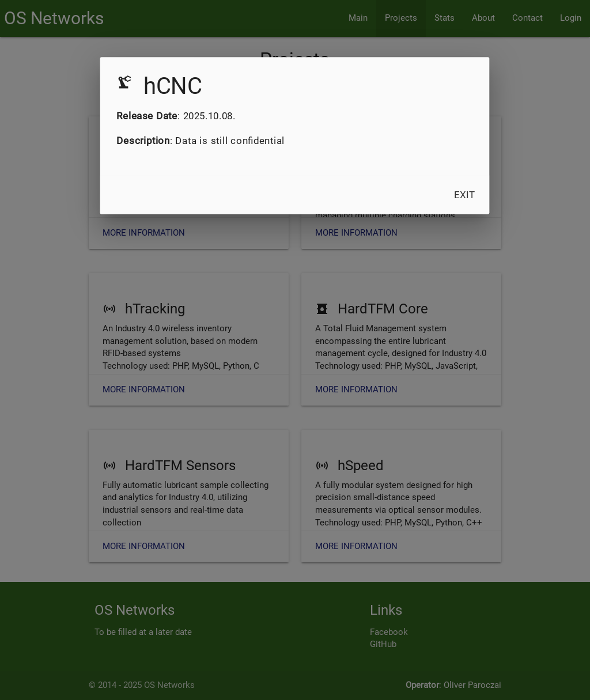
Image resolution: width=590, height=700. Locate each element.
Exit (465, 194)
